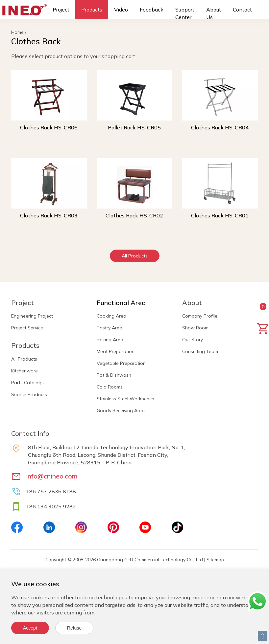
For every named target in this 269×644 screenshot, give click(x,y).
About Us (214, 13)
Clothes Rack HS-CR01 (220, 215)
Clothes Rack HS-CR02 (134, 215)
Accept (30, 628)
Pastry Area (110, 328)
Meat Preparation (116, 351)
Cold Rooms (110, 387)
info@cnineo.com (52, 476)
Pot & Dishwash (114, 375)
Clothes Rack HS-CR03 (49, 215)
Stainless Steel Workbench (125, 399)
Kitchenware (24, 371)
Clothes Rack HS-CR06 (49, 127)
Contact (242, 10)
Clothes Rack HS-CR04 (220, 127)
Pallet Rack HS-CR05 (134, 127)
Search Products (29, 394)
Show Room (195, 328)
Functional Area (121, 303)
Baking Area (110, 340)
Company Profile (200, 316)
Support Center (185, 13)
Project (61, 10)
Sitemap (215, 560)
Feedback (152, 10)
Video (121, 10)
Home (17, 32)
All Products (135, 256)
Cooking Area (111, 316)
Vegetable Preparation (121, 363)
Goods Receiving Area (121, 411)
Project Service (27, 328)
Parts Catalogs (27, 383)
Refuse (74, 628)
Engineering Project (32, 316)
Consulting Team (200, 351)
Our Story (193, 340)
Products (92, 10)
